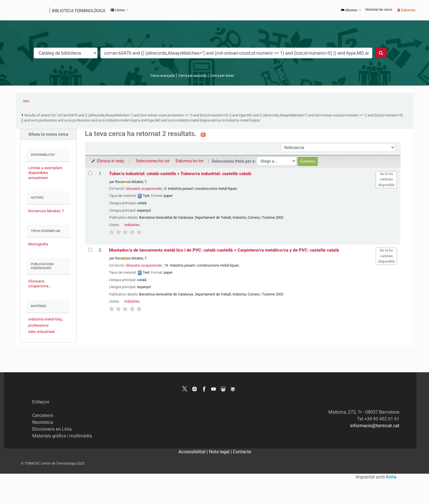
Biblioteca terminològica (79, 11)
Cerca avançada (163, 76)
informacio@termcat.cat (375, 426)
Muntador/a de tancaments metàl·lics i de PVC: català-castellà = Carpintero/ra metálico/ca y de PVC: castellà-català (224, 250)
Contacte (242, 452)
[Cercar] (381, 53)
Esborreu (406, 10)
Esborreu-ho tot (190, 161)
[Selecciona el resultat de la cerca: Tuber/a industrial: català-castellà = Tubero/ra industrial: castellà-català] (90, 173)
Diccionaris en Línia (52, 429)
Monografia (38, 244)
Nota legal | (221, 452)
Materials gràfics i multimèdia (62, 436)
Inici (26, 101)
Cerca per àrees (222, 76)
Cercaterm (43, 415)
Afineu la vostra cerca (48, 134)
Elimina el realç (108, 161)
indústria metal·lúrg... (47, 319)
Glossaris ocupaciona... (40, 283)
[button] (120, 10)
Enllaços (41, 402)
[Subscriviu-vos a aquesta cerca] (203, 134)
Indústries (132, 225)
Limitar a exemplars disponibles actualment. (45, 173)
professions (39, 325)
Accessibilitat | (194, 452)
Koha (391, 477)
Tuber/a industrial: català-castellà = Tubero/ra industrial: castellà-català (180, 174)
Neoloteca (43, 422)
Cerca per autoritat (192, 76)
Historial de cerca (379, 10)
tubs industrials (42, 331)
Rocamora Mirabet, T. (47, 211)
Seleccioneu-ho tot (153, 161)
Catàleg (22, 10)
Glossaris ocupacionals (144, 189)
